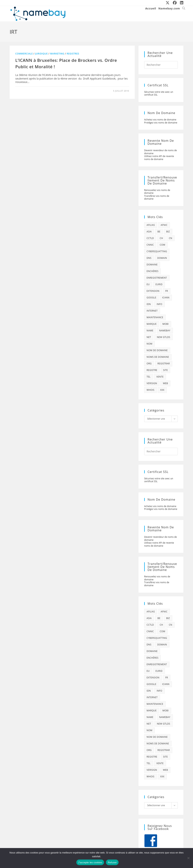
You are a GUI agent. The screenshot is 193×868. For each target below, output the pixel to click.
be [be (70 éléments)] (159, 232)
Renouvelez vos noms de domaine (157, 192)
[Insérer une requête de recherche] (161, 65)
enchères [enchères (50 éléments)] (153, 271)
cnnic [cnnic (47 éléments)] (150, 245)
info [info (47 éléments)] (159, 304)
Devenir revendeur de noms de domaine (161, 152)
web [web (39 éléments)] (165, 383)
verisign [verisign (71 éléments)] (152, 383)
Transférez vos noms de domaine (157, 197)
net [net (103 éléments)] (149, 337)
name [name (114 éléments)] (150, 331)
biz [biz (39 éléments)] (168, 232)
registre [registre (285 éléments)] (152, 370)
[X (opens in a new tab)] (168, 3)
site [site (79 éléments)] (166, 370)
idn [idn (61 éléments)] (149, 304)
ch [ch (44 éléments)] (161, 238)
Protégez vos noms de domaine (161, 123)
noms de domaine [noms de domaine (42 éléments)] (158, 357)
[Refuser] (188, 858)
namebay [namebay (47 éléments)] (165, 331)
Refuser (112, 862)
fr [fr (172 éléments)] (167, 291)
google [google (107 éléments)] (151, 298)
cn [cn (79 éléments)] (170, 238)
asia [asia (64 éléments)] (149, 232)
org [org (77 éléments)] (149, 364)
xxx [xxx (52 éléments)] (162, 390)
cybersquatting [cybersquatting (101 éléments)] (157, 251)
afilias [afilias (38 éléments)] (151, 225)
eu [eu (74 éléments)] (148, 284)
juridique (41, 54)
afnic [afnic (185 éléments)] (164, 225)
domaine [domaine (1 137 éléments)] (152, 265)
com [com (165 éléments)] (162, 245)
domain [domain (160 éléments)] (162, 258)
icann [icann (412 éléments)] (166, 298)
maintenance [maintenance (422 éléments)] (155, 317)
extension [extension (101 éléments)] (153, 291)
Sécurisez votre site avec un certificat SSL (159, 93)
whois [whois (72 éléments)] (150, 390)
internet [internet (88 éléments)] (152, 311)
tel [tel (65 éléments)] (149, 377)
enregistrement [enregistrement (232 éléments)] (157, 278)
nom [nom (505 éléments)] (149, 344)
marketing (57, 54)
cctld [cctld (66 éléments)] (150, 238)
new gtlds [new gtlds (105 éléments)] (163, 337)
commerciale (24, 54)
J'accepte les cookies (90, 862)
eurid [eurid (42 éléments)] (159, 284)
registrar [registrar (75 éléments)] (164, 364)
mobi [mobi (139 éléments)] (166, 324)
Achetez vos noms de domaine (160, 120)
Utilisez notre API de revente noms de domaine (159, 158)
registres (73, 54)
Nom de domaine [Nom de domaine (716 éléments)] (157, 350)
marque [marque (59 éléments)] (152, 324)
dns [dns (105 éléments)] (149, 258)
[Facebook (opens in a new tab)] (175, 3)
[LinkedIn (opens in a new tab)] (181, 3)
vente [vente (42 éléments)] (160, 377)
